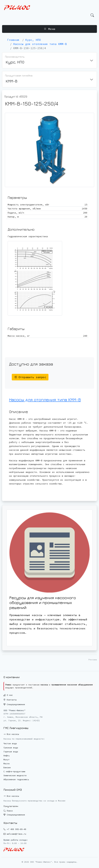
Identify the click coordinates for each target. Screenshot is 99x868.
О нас (8, 695)
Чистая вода (10, 743)
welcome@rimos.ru (16, 834)
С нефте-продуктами (14, 771)
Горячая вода (11, 752)
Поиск (8, 811)
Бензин (7, 767)
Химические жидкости (15, 775)
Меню (49, 29)
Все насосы (11, 734)
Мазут (6, 759)
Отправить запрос (30, 377)
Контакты (10, 700)
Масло (6, 763)
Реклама (93, 660)
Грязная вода (11, 748)
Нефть (6, 756)
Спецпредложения (14, 704)
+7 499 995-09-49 (16, 829)
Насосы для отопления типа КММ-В (45, 400)
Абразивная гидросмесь (16, 779)
